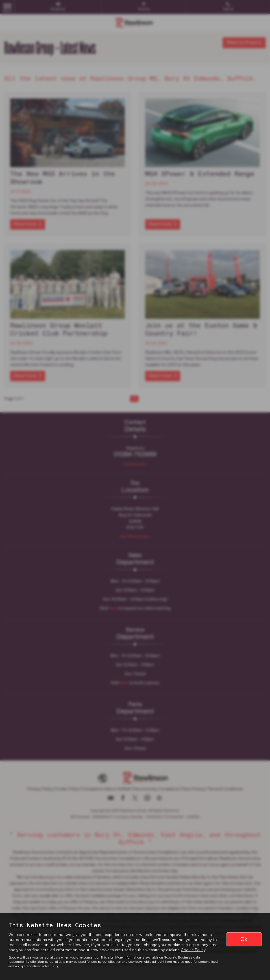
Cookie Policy (193, 950)
